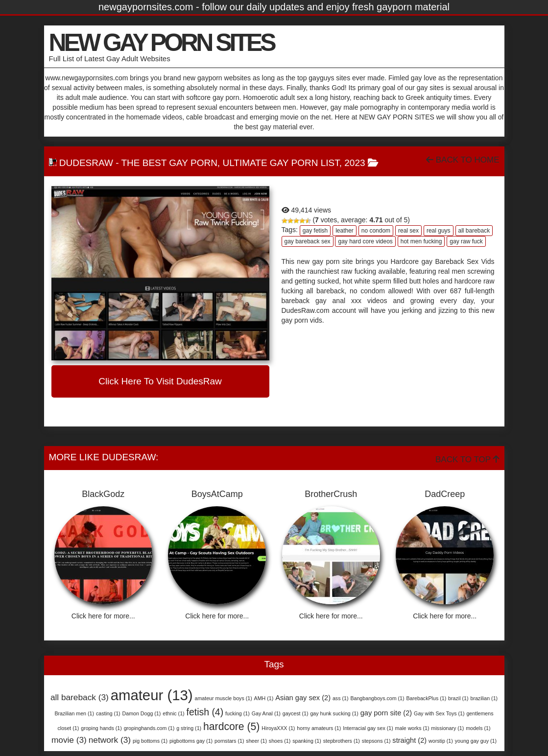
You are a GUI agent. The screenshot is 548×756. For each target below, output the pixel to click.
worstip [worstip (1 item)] (441, 741)
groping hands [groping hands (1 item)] (101, 728)
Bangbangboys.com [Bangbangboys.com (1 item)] (377, 698)
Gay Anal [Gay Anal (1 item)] (266, 713)
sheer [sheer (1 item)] (256, 741)
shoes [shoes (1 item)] (280, 741)
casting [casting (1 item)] (108, 713)
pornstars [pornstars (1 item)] (229, 741)
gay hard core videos (365, 241)
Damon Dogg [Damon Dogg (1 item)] (142, 713)
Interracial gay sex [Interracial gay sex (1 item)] (368, 728)
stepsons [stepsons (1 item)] (376, 741)
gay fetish (315, 231)
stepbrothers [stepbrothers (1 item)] (342, 741)
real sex (408, 231)
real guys (439, 231)
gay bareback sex (308, 241)
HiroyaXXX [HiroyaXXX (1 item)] (278, 728)
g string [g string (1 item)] (189, 728)
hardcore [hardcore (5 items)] (231, 726)
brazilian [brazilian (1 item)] (484, 698)
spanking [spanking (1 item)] (307, 741)
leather (345, 231)
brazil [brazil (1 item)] (458, 698)
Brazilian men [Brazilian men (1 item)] (74, 713)
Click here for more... (103, 616)
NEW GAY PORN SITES (162, 43)
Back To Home (463, 160)
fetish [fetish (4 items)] (205, 712)
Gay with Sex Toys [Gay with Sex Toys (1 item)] (439, 713)
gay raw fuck (466, 241)
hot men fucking (421, 241)
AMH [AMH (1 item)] (264, 698)
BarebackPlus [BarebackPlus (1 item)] (426, 698)
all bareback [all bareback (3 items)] (80, 697)
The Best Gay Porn (169, 163)
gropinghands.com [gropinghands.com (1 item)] (149, 728)
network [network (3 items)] (110, 740)
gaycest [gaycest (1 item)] (296, 713)
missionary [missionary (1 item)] (447, 728)
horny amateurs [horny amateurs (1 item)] (319, 728)
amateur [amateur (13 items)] (152, 695)
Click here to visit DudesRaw (160, 381)
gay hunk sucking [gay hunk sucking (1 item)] (334, 713)
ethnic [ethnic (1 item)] (173, 713)
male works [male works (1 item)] (412, 728)
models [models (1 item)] (478, 728)
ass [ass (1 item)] (341, 698)
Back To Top (467, 460)
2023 (355, 163)
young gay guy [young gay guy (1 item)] (476, 741)
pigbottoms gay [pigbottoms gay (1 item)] (191, 741)
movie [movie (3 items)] (69, 740)
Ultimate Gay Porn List (281, 163)
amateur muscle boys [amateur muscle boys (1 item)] (223, 698)
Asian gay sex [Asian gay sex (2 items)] (303, 698)
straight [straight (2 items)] (409, 740)
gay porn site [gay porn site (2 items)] (386, 713)
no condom (376, 231)
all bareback (474, 231)
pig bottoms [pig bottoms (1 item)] (150, 741)
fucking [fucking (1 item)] (238, 713)
